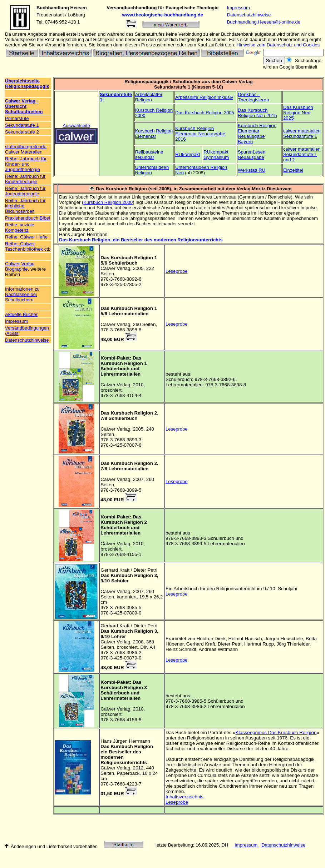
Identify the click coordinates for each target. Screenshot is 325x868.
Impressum (238, 8)
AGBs (13, 333)
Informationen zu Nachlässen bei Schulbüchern (22, 294)
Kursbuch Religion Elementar (154, 134)
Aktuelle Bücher (21, 314)
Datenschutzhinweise (249, 15)
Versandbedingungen (27, 328)
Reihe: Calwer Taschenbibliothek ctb (28, 246)
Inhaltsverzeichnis (184, 797)
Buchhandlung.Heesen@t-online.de (264, 22)
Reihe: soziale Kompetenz (20, 227)
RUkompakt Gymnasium (216, 155)
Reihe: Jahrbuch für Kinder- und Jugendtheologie (26, 164)
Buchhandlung (53, 8)
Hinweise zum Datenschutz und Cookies (278, 45)
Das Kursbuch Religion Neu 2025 (298, 113)
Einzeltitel (293, 170)
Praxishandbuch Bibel (28, 218)
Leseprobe (176, 271)
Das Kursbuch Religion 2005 (205, 113)
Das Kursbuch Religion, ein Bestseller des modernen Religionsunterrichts (141, 240)
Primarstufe (17, 118)
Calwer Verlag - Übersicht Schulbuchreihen (24, 106)
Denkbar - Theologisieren (253, 97)
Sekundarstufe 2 (22, 132)
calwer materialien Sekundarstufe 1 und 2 (302, 154)
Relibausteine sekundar (149, 155)
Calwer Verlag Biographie (20, 266)
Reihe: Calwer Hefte (26, 237)
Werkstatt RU (252, 170)
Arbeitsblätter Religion (149, 97)
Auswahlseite (76, 126)
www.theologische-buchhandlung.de (163, 15)
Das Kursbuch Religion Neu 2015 (257, 113)
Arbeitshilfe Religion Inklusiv (204, 97)
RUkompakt (188, 154)
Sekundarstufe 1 (22, 125)
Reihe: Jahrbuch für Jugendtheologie (25, 191)
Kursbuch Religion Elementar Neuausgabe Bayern (257, 134)
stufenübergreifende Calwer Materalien (26, 149)
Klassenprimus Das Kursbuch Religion (276, 732)
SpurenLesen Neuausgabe (252, 155)
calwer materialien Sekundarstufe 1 (302, 134)
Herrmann (140, 741)
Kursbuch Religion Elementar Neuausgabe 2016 (200, 134)
